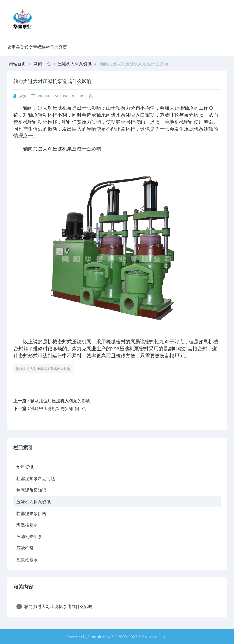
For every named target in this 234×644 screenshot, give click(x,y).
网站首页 (17, 64)
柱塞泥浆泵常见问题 (36, 478)
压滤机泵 (25, 548)
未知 (23, 96)
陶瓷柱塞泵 (27, 525)
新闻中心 (42, 64)
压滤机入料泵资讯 (75, 64)
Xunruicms (98, 637)
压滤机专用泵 (29, 536)
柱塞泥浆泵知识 (31, 490)
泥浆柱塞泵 (27, 560)
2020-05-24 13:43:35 (57, 96)
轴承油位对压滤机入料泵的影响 (60, 401)
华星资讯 (25, 467)
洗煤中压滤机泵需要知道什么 (58, 408)
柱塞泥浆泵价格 (31, 513)
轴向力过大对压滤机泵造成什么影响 (43, 369)
